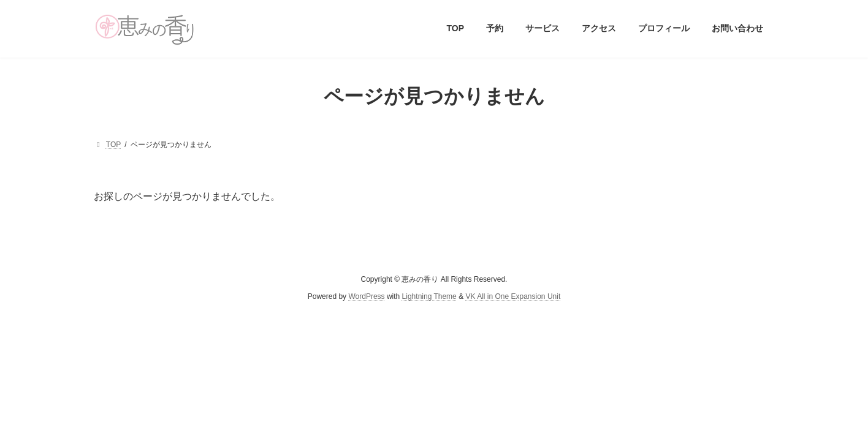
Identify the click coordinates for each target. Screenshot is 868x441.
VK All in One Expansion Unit (513, 296)
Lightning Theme (429, 296)
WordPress (366, 296)
